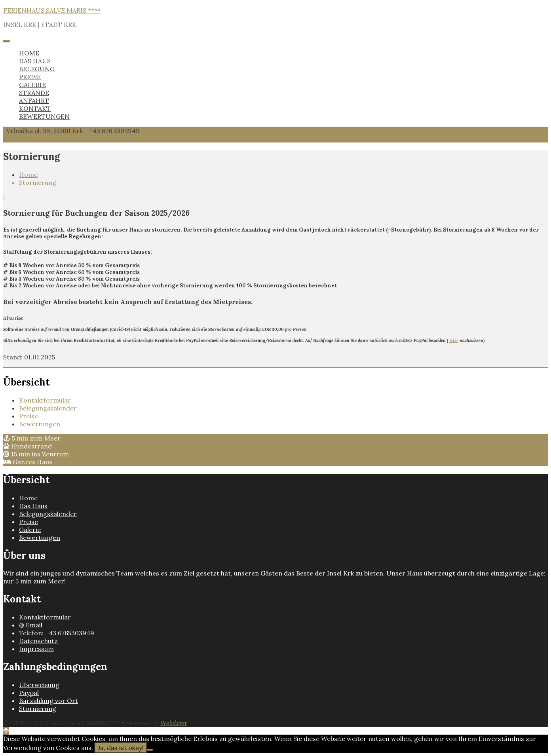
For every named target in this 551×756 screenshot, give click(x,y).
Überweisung (39, 685)
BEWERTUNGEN (44, 116)
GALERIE (32, 85)
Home (28, 175)
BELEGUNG (37, 69)
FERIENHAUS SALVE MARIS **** (52, 10)
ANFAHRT (34, 101)
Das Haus (33, 506)
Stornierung (38, 709)
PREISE (30, 77)
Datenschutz (38, 641)
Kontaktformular (45, 400)
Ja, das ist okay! (121, 748)
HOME (29, 53)
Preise (28, 416)
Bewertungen (40, 424)
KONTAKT (35, 108)
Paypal (29, 693)
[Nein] (150, 750)
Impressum (36, 649)
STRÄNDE (34, 93)
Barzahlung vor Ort (48, 701)
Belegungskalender (48, 408)
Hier (454, 340)
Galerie (30, 530)
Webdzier (174, 723)
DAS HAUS (35, 61)
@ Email (31, 625)
